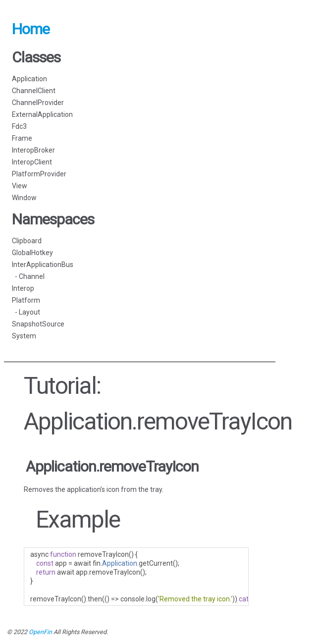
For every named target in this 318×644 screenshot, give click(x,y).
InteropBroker (33, 150)
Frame (22, 138)
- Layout (26, 312)
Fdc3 (19, 126)
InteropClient (32, 162)
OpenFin (40, 632)
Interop (23, 288)
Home (31, 29)
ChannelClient (34, 91)
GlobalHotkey (32, 253)
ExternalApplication (42, 114)
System (24, 336)
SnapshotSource (38, 324)
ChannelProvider (38, 103)
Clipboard (27, 241)
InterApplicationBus (43, 265)
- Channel (28, 276)
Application (29, 79)
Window (24, 198)
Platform (26, 300)
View (20, 186)
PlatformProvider (39, 174)
